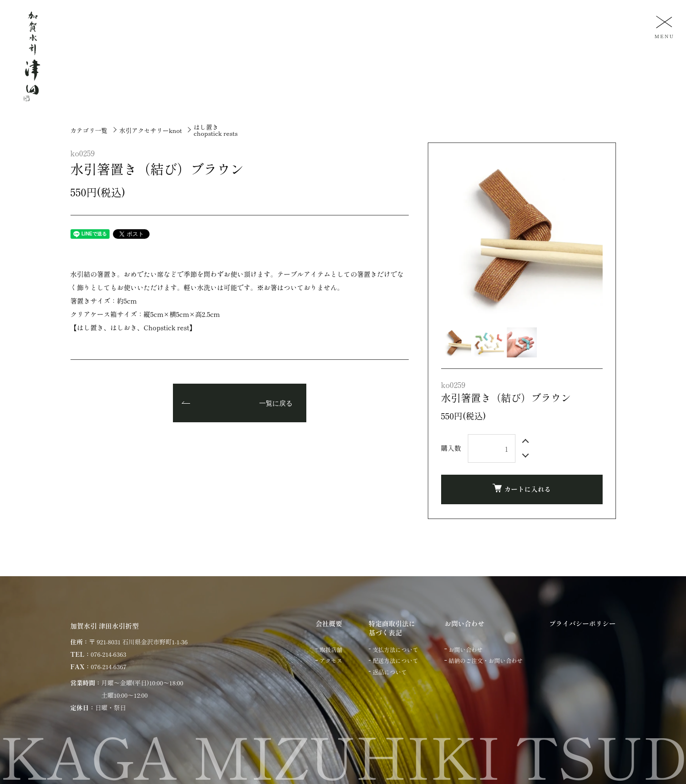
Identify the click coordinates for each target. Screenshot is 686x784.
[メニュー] (663, 26)
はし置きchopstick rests (216, 130)
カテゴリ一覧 (89, 130)
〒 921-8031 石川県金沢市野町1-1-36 (138, 642)
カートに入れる (522, 489)
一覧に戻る (276, 404)
